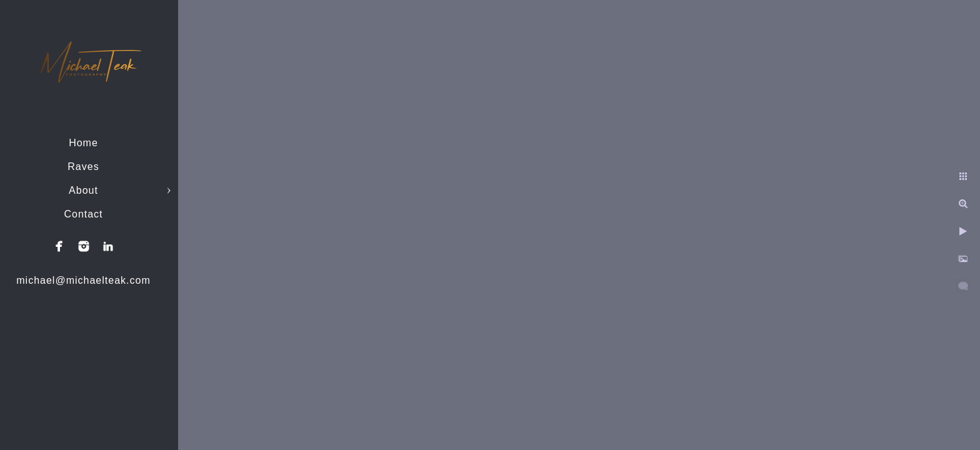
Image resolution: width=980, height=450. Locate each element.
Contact (83, 214)
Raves (83, 167)
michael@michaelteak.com (83, 280)
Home (83, 143)
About (83, 190)
